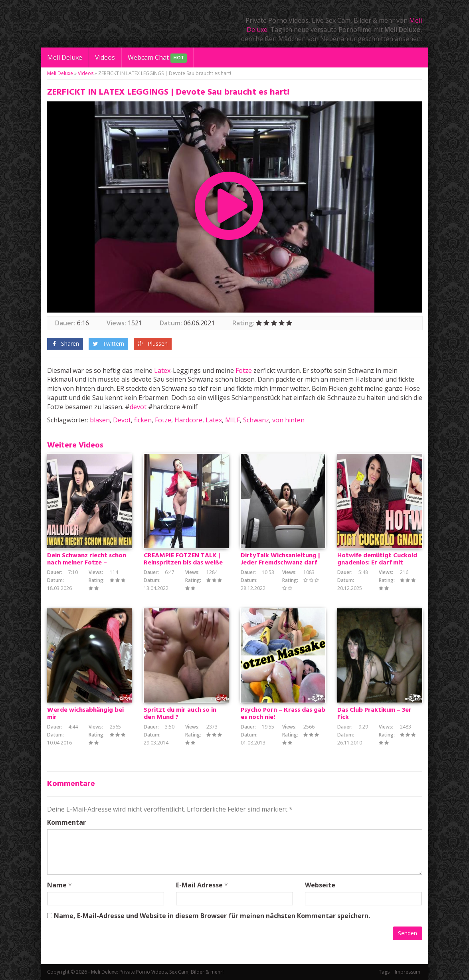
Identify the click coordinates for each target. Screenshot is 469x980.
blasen (100, 420)
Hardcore (188, 420)
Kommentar (66, 822)
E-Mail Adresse (199, 885)
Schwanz (256, 420)
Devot (122, 420)
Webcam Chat (157, 58)
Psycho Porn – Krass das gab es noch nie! (283, 714)
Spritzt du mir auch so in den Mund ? (180, 714)
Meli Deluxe (65, 57)
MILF (233, 420)
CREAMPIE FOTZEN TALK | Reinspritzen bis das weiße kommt (183, 563)
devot (138, 407)
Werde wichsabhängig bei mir (85, 714)
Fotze (244, 370)
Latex (162, 370)
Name (57, 885)
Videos (105, 57)
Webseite (320, 885)
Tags (384, 972)
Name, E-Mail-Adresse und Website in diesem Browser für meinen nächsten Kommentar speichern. (212, 916)
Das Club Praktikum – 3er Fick (374, 714)
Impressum (408, 972)
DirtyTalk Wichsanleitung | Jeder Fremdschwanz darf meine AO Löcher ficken (280, 563)
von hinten (288, 420)
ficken (143, 420)
